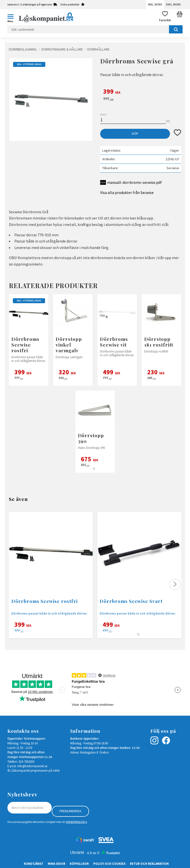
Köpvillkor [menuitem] (79, 864)
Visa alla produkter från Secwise (127, 192)
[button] (12, 17)
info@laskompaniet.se (32, 766)
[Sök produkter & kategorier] (95, 29)
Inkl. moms (155, 4)
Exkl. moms (173, 4)
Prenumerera (70, 811)
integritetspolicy (76, 822)
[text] (141, 92)
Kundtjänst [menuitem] (34, 864)
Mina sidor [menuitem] (57, 864)
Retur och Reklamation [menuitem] (149, 864)
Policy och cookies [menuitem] (109, 864)
